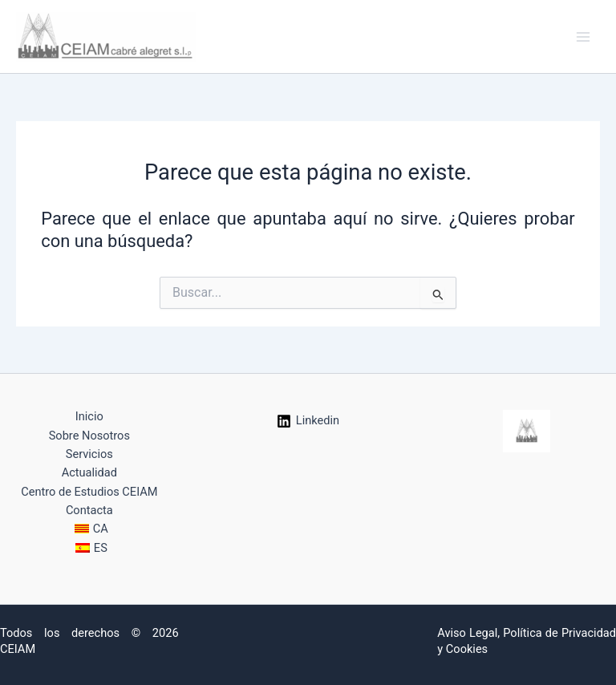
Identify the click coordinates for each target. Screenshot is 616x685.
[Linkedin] (308, 421)
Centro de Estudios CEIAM (89, 492)
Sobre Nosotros (89, 436)
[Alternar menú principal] (583, 37)
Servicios (89, 454)
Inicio (89, 416)
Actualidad (89, 472)
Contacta (89, 510)
